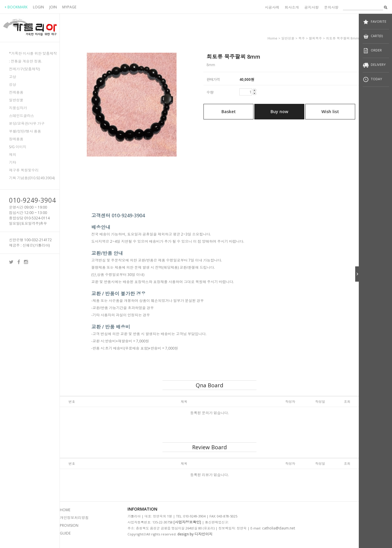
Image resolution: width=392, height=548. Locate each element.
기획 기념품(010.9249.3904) (32, 178)
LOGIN (38, 7)
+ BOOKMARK (16, 7)
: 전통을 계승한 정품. (26, 61)
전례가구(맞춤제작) (24, 69)
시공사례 (272, 7)
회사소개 (292, 7)
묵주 (302, 38)
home (272, 38)
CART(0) (373, 36)
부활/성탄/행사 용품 (25, 131)
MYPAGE (69, 7)
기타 (13, 162)
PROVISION (69, 525)
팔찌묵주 (315, 38)
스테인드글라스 (22, 116)
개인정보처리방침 (74, 518)
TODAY (372, 79)
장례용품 (16, 139)
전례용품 (16, 92)
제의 (13, 155)
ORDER (372, 51)
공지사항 (312, 7)
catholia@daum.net (279, 528)
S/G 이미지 (18, 147)
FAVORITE (374, 22)
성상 (13, 85)
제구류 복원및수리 (24, 170)
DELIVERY (374, 65)
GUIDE (65, 533)
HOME (65, 510)
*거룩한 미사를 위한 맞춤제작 (33, 53)
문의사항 (331, 7)
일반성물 (16, 100)
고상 (13, 77)
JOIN (53, 7)
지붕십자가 (18, 108)
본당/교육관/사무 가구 (27, 123)
